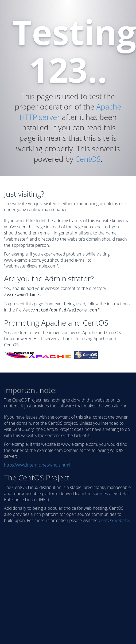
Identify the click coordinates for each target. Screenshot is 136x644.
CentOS (88, 159)
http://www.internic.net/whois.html (37, 464)
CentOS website (114, 519)
